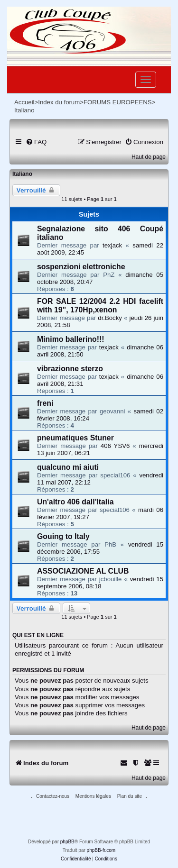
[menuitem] (36, 142)
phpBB (67, 842)
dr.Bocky (110, 318)
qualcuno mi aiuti (68, 467)
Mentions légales (93, 796)
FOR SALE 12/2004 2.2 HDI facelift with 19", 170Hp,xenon (100, 306)
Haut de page (149, 157)
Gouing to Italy (63, 536)
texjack (112, 245)
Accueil (24, 102)
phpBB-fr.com (101, 850)
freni (45, 403)
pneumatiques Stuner (75, 438)
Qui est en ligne (38, 635)
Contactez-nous (53, 796)
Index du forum (59, 102)
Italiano (22, 174)
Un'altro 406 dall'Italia (75, 502)
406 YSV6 (115, 446)
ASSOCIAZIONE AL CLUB (83, 571)
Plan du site (130, 796)
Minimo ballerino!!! (71, 339)
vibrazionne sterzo (70, 369)
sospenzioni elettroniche (81, 267)
